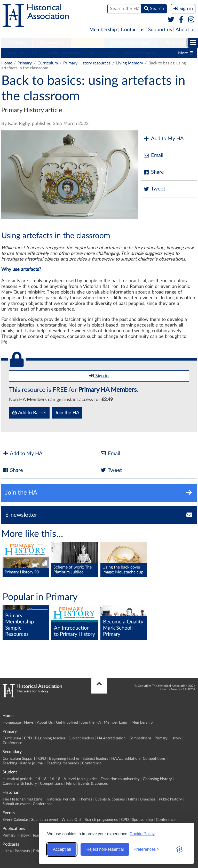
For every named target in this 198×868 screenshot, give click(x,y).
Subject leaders (102, 53)
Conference (12, 743)
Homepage (12, 723)
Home (7, 63)
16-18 (55, 779)
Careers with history (20, 784)
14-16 (41, 779)
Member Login (116, 723)
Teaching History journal (23, 763)
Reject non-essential (105, 849)
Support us (160, 30)
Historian (175, 43)
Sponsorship (142, 820)
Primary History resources (87, 63)
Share (154, 172)
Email (153, 156)
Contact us (133, 30)
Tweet (154, 189)
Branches (148, 799)
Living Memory (130, 63)
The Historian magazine (22, 799)
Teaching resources (63, 763)
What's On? (71, 820)
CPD (36, 53)
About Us (45, 723)
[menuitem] (17, 43)
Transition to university (120, 779)
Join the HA (67, 413)
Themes (85, 799)
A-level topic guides (81, 779)
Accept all (62, 849)
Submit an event (16, 804)
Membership (103, 30)
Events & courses (93, 784)
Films (71, 784)
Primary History (168, 738)
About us (185, 30)
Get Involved (67, 723)
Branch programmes (101, 820)
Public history (170, 799)
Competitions (140, 738)
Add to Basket (29, 413)
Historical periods (18, 779)
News (29, 723)
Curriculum (14, 53)
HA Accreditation (140, 53)
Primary (17, 43)
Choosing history (157, 779)
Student (87, 43)
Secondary (52, 43)
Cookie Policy (142, 834)
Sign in (99, 376)
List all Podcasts (16, 851)
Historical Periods (61, 799)
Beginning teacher (65, 53)
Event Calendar (15, 820)
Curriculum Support (19, 759)
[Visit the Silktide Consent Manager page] (179, 849)
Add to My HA (164, 139)
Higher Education (130, 43)
